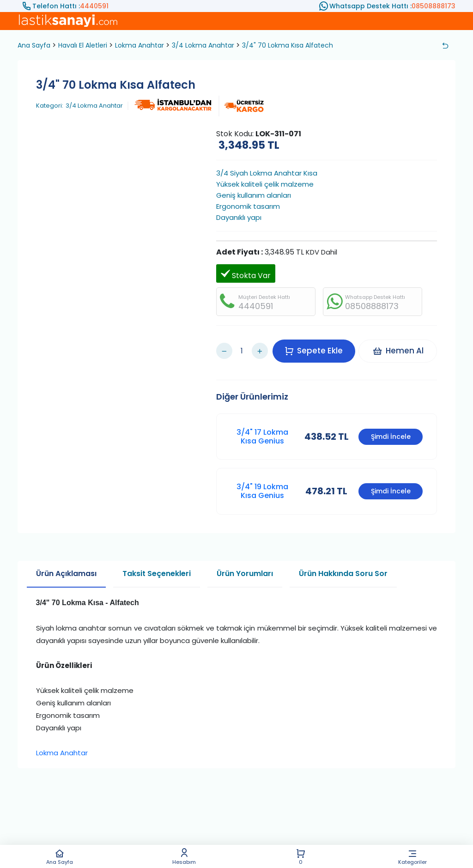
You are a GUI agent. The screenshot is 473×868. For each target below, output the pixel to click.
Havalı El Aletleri (83, 45)
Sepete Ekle (317, 346)
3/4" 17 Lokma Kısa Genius (262, 427)
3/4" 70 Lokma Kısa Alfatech (288, 45)
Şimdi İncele (391, 428)
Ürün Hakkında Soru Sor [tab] (343, 564)
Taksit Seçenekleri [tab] (157, 564)
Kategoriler (412, 857)
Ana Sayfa (60, 857)
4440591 (94, 6)
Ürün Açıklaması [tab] (66, 564)
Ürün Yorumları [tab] (245, 564)
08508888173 (434, 6)
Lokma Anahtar (139, 45)
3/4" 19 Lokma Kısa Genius (262, 482)
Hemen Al (401, 346)
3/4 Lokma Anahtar (203, 45)
